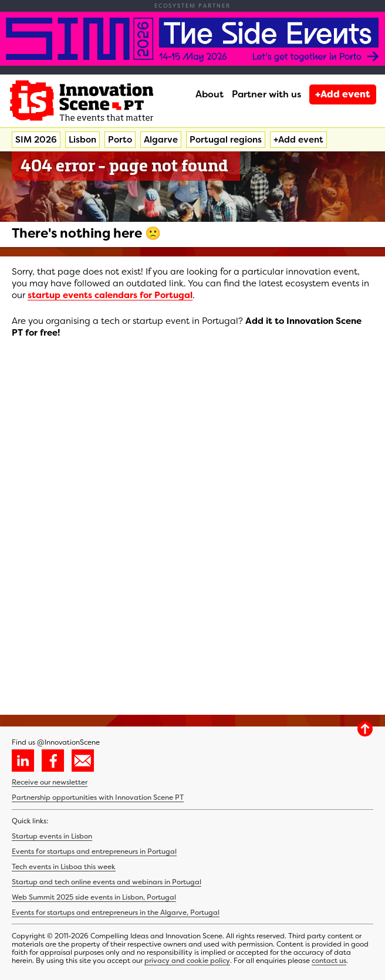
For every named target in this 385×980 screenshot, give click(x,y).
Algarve (161, 140)
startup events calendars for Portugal (110, 295)
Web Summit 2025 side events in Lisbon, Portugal (94, 897)
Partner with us (266, 94)
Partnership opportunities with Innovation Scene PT (98, 797)
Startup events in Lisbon (52, 836)
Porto (120, 140)
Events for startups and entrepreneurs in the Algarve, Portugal (116, 913)
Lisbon (82, 140)
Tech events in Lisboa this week (64, 867)
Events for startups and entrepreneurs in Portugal (94, 851)
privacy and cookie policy (187, 961)
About (210, 94)
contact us (329, 961)
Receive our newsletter (50, 782)
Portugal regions (226, 140)
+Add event (343, 94)
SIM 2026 (36, 140)
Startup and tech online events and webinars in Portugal (107, 882)
